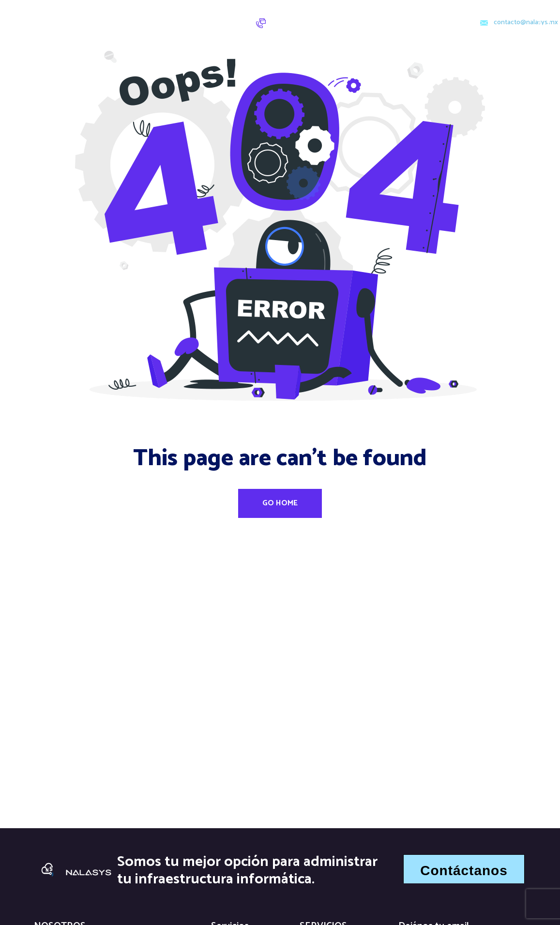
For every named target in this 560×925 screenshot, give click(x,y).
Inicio (112, 15)
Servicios (152, 15)
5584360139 (301, 27)
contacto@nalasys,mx (526, 23)
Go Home (280, 503)
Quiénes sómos (130, 30)
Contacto (207, 15)
